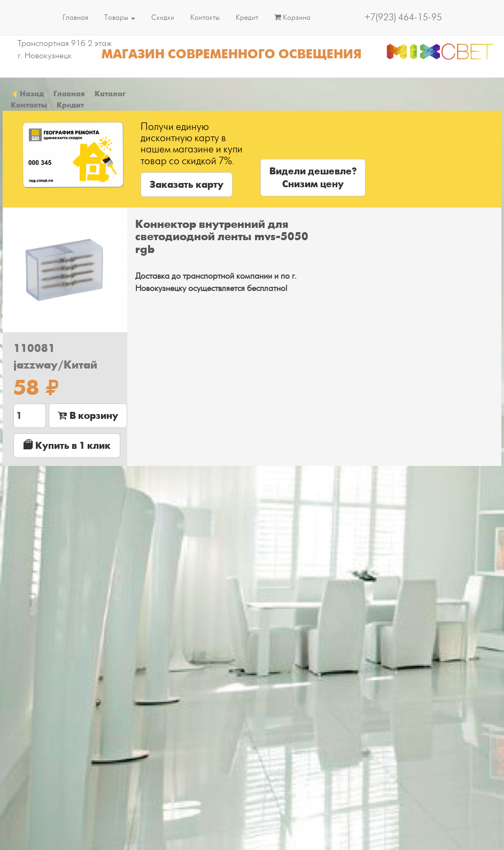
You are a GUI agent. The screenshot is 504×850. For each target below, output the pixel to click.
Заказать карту (187, 185)
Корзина (292, 17)
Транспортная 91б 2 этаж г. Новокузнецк (65, 49)
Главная (75, 17)
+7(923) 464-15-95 (403, 17)
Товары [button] (120, 17)
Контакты (205, 17)
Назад (27, 94)
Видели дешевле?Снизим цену (313, 178)
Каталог (110, 94)
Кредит (247, 17)
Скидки (163, 17)
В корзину (88, 416)
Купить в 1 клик (67, 445)
